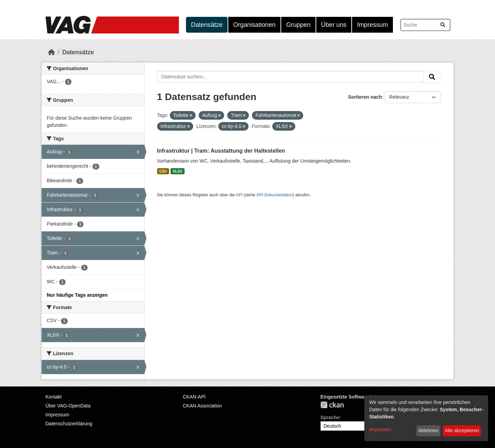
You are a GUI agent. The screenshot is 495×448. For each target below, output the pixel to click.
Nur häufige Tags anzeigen (77, 295)
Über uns (334, 25)
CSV (163, 171)
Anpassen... (382, 429)
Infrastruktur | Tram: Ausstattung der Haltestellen (221, 151)
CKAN (332, 405)
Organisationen (254, 25)
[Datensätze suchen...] (425, 25)
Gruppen (299, 25)
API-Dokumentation (274, 195)
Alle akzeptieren (462, 430)
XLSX (177, 171)
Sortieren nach (365, 97)
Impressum (373, 25)
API (239, 195)
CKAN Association (202, 406)
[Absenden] (443, 25)
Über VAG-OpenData (68, 406)
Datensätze (207, 25)
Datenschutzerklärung (69, 424)
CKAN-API (194, 397)
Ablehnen (428, 430)
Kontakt (53, 397)
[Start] (52, 52)
